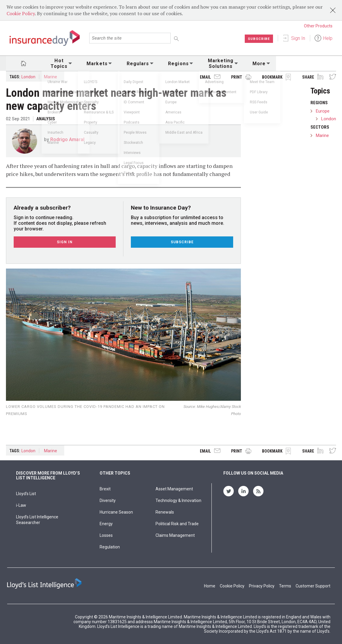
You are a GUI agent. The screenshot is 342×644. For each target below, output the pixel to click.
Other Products (318, 26)
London (28, 77)
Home (210, 586)
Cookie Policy (21, 13)
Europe (323, 111)
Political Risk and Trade (177, 524)
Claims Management (175, 535)
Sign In (298, 38)
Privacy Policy (262, 586)
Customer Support (313, 586)
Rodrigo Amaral (67, 139)
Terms (285, 586)
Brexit (105, 489)
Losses (106, 535)
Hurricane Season (116, 512)
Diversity (108, 500)
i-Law (21, 505)
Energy (106, 524)
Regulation (110, 547)
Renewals (165, 512)
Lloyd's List (26, 494)
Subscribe (259, 39)
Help (328, 38)
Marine (51, 77)
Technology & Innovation (178, 500)
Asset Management (174, 489)
